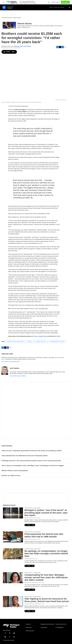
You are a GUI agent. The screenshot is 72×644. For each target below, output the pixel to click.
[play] (4, 7)
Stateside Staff (18, 46)
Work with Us (29, 628)
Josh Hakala (27, 46)
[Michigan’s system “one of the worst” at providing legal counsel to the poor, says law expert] (13, 513)
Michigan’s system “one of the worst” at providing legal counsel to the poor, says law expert (46, 513)
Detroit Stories (25, 24)
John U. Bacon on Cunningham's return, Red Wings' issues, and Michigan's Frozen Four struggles (33, 466)
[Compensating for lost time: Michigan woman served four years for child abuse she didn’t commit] (13, 578)
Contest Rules (44, 628)
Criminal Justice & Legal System (11, 18)
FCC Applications (59, 628)
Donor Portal (56, 2)
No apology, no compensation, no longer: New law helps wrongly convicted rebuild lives (46, 554)
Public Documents (30, 631)
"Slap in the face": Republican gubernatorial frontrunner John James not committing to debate (31, 451)
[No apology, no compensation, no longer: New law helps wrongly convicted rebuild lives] (13, 554)
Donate (66, 2)
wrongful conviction (41, 342)
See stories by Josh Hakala (18, 376)
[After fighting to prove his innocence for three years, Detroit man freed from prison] (13, 602)
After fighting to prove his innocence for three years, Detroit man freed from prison (47, 600)
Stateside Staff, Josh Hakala (31, 583)
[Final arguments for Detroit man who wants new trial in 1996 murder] (13, 537)
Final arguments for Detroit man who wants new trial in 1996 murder (44, 535)
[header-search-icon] (49, 2)
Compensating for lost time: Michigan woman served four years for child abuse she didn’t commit (46, 577)
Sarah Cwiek (27, 539)
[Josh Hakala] (5, 370)
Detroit (30, 342)
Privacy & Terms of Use (61, 624)
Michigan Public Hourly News (47, 624)
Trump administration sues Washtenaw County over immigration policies (25, 456)
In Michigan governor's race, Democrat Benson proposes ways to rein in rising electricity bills (31, 461)
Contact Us (28, 624)
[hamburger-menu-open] (4, 2)
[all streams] (70, 7)
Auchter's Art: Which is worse (11, 476)
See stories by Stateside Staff (10, 361)
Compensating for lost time (57, 342)
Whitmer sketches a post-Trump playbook (15, 471)
